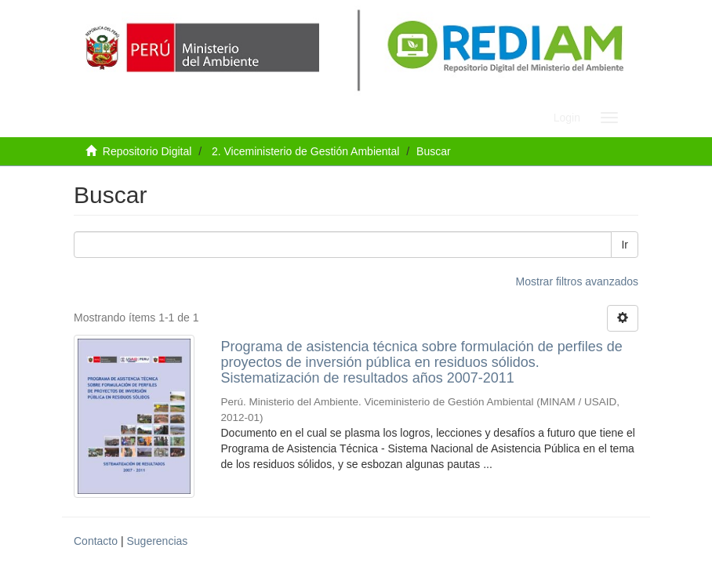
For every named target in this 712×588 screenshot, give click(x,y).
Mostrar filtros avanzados (577, 281)
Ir (625, 245)
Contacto (96, 541)
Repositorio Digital (147, 151)
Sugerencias (157, 541)
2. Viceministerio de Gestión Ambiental (305, 151)
